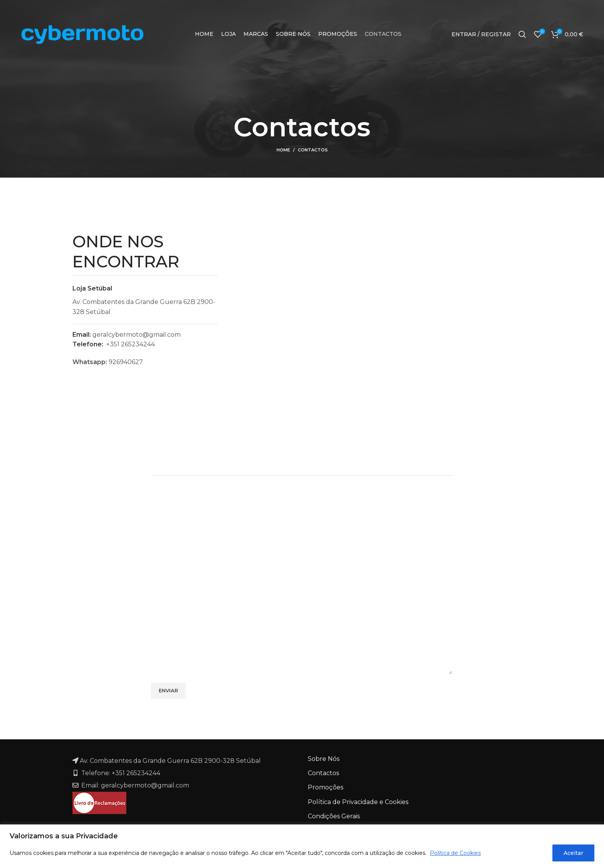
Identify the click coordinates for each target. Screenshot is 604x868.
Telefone (322, 559)
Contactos (323, 773)
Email (316, 523)
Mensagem (168, 595)
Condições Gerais (334, 816)
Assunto (164, 559)
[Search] (522, 34)
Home (283, 150)
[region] (302, 846)
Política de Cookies (455, 853)
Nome (160, 523)
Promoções (325, 787)
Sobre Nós (324, 759)
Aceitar (573, 853)
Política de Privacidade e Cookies (358, 802)
